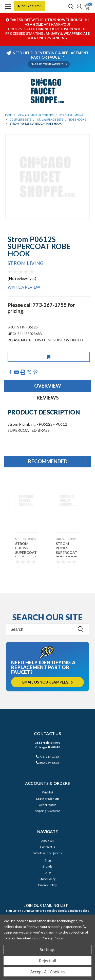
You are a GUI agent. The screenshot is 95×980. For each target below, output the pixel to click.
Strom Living (26, 263)
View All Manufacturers (36, 115)
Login (40, 799)
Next (86, 462)
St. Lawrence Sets (50, 120)
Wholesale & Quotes (48, 853)
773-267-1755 (30, 6)
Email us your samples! (48, 682)
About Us (48, 841)
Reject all (48, 961)
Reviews (48, 397)
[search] (70, 6)
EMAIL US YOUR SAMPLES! (49, 64)
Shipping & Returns (48, 811)
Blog (48, 860)
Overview (48, 386)
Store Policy (48, 879)
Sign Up (53, 799)
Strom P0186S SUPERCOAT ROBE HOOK (26, 549)
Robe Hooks (78, 120)
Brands (48, 866)
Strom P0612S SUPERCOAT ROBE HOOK (36, 124)
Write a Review (24, 287)
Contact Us (48, 847)
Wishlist (48, 792)
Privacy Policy (48, 885)
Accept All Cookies (48, 972)
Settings (48, 950)
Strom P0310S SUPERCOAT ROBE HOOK (67, 549)
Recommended (48, 461)
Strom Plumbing (71, 115)
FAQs (48, 873)
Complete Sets (20, 120)
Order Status (48, 805)
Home (8, 115)
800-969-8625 (48, 763)
